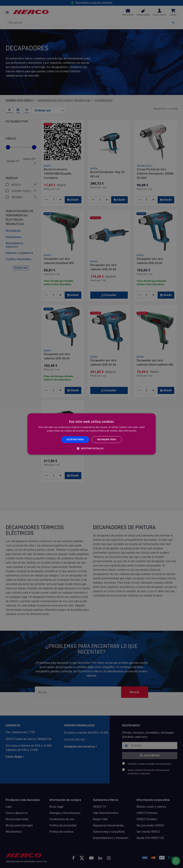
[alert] (91, 434)
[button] (91, 448)
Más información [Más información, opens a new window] (128, 431)
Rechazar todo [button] (107, 439)
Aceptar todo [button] (75, 439)
